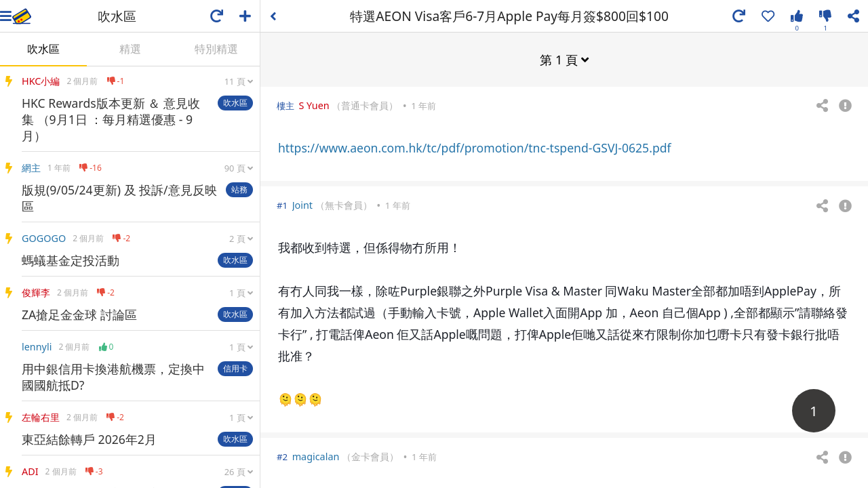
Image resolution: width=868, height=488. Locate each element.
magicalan (316, 456)
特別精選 (216, 49)
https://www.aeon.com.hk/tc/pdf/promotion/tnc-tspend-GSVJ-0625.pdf (475, 147)
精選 (130, 49)
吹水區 (43, 49)
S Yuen (314, 105)
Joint (302, 204)
